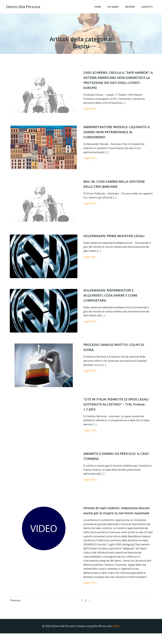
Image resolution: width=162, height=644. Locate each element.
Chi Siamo (114, 7)
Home (99, 7)
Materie (131, 7)
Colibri (116, 637)
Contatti (148, 7)
